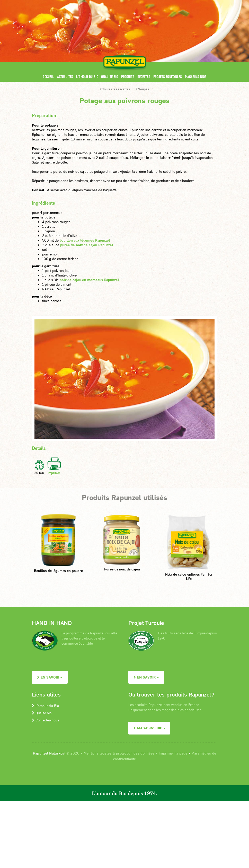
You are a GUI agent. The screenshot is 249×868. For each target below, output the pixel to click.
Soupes (143, 89)
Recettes (144, 77)
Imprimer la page (173, 753)
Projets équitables (168, 77)
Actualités (65, 77)
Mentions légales (97, 753)
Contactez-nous (45, 720)
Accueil (48, 77)
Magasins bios (196, 77)
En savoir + (50, 677)
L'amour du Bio (87, 77)
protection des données (135, 753)
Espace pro (120, 3)
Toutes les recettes (115, 89)
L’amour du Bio (45, 706)
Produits (128, 77)
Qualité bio (109, 77)
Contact (174, 3)
